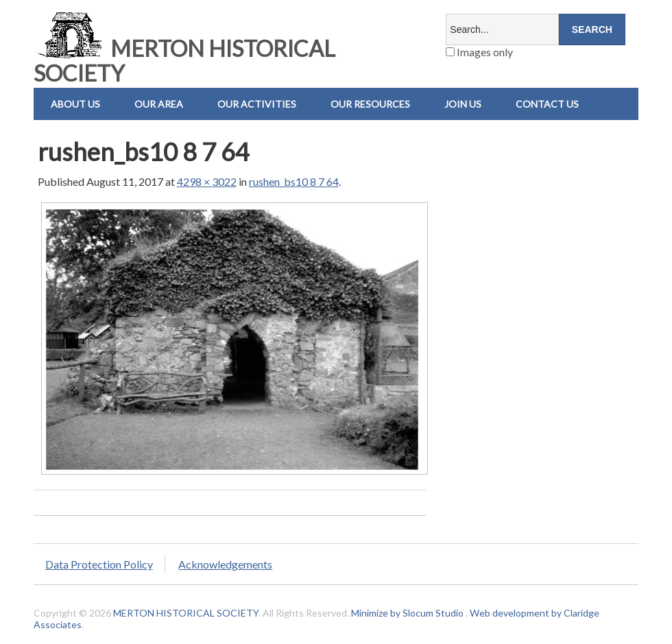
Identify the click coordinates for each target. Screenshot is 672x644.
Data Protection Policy (99, 564)
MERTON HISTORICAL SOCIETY (184, 61)
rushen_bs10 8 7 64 (294, 181)
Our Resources (370, 104)
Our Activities (257, 104)
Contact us (547, 104)
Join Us (463, 104)
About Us (75, 104)
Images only (479, 52)
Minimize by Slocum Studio (407, 613)
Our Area (159, 104)
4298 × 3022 (207, 181)
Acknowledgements (225, 564)
